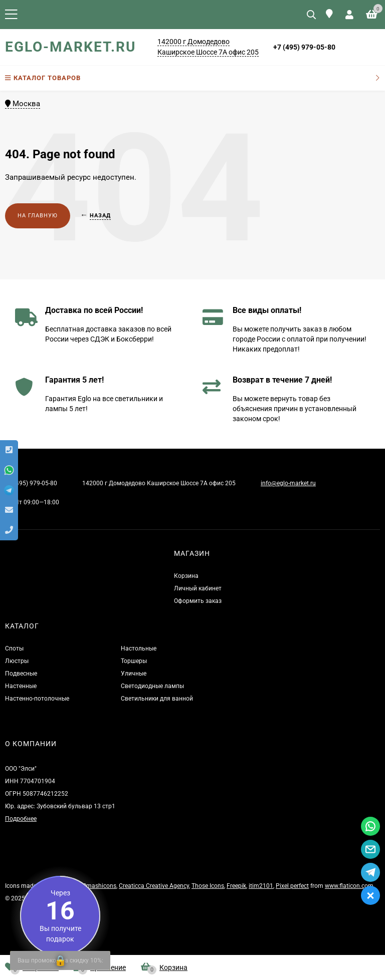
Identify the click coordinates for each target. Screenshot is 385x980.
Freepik (236, 886)
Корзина (186, 576)
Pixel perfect (292, 886)
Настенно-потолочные (37, 699)
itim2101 (261, 886)
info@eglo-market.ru (288, 483)
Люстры (17, 661)
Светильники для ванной (157, 699)
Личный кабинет (198, 588)
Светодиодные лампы (152, 686)
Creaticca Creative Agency (154, 886)
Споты (14, 648)
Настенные (21, 686)
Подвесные (21, 674)
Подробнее (21, 819)
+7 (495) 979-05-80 (304, 47)
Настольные (139, 648)
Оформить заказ (198, 601)
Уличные (134, 674)
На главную (38, 216)
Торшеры (134, 661)
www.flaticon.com (349, 886)
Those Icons (208, 886)
